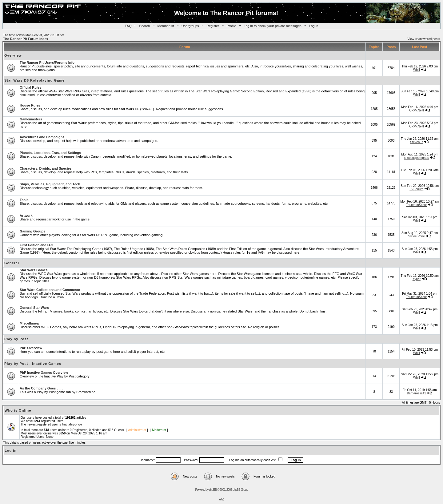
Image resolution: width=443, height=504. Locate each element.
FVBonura (416, 189)
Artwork (26, 216)
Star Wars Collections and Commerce (50, 290)
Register (213, 26)
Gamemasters (31, 119)
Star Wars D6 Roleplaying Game (34, 80)
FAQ (128, 26)
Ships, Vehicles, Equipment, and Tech (50, 184)
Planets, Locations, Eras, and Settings (50, 153)
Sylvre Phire (417, 236)
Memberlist (166, 26)
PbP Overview (31, 348)
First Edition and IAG (36, 245)
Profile (231, 26)
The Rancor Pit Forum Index (26, 39)
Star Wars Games (34, 270)
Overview (13, 55)
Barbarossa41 (417, 393)
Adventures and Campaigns (42, 137)
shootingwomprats (416, 158)
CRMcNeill (416, 110)
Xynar (417, 279)
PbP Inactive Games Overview (44, 373)
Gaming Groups (32, 231)
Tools (24, 200)
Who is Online (18, 410)
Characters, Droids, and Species (46, 168)
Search (144, 26)
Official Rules (30, 87)
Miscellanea (29, 323)
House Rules (30, 105)
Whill (417, 70)
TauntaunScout (416, 205)
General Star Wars (34, 308)
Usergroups (190, 26)
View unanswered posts (424, 39)
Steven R (416, 142)
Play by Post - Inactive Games (33, 364)
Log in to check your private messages (273, 26)
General (12, 263)
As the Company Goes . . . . (42, 388)
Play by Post (16, 339)
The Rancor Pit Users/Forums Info (47, 62)
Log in (313, 26)
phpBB (213, 490)
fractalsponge (72, 424)
